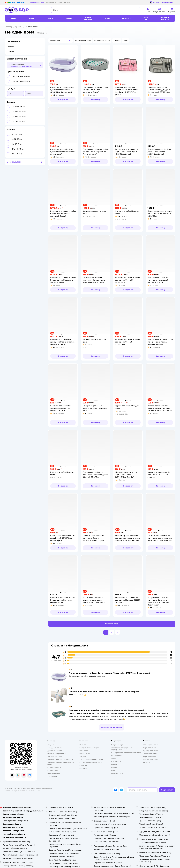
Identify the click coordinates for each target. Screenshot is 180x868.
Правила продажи (55, 757)
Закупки (83, 757)
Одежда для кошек (151, 751)
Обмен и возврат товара (57, 754)
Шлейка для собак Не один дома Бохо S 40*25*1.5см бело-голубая (104, 692)
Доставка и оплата (55, 751)
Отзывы (114, 767)
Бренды (19, 27)
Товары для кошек (150, 745)
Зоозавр (9, 27)
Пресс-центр (85, 754)
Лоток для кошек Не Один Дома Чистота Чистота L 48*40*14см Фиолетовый (110, 673)
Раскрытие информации (89, 748)
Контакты (83, 768)
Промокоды (116, 761)
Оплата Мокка (117, 756)
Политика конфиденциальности (60, 759)
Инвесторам (84, 751)
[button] (60, 40)
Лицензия (51, 745)
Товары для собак (150, 754)
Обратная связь (54, 773)
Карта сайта (52, 776)
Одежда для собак (150, 759)
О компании (84, 745)
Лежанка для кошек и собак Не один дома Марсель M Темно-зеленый (107, 710)
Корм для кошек (150, 748)
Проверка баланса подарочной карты (126, 753)
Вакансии (83, 765)
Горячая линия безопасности (91, 762)
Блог (113, 770)
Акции (114, 759)
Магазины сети (117, 773)
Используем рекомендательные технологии (23, 791)
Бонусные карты (118, 745)
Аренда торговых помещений (91, 759)
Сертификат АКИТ (55, 767)
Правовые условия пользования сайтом (36, 788)
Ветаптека (147, 762)
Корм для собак (149, 757)
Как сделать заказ (55, 748)
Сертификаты (53, 770)
